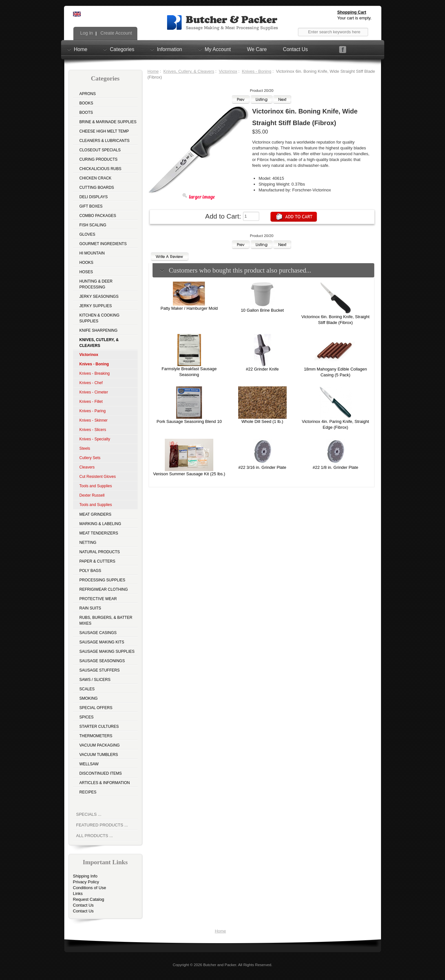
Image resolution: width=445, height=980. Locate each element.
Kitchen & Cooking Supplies (100, 318)
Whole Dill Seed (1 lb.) (262, 421)
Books (86, 103)
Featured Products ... (102, 825)
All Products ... (95, 836)
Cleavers (87, 467)
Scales (87, 689)
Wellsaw (89, 764)
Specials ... (89, 814)
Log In (86, 33)
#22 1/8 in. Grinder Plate (335, 467)
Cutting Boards (97, 188)
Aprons (88, 94)
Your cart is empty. (355, 18)
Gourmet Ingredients (103, 244)
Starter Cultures (99, 727)
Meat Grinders (95, 514)
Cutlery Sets (90, 458)
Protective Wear (98, 599)
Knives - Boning (256, 71)
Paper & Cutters (97, 561)
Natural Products (100, 552)
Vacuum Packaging (100, 745)
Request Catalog (89, 899)
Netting (88, 543)
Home (81, 49)
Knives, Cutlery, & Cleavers (189, 71)
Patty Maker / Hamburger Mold (189, 308)
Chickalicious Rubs (101, 169)
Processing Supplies (102, 580)
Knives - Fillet (91, 402)
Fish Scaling (93, 225)
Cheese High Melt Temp (104, 131)
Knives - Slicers (93, 430)
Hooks (86, 263)
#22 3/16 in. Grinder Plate (262, 467)
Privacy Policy (86, 882)
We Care (257, 49)
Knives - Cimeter (94, 392)
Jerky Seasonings (99, 296)
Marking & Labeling (100, 524)
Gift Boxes (91, 206)
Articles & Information (105, 783)
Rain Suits (90, 608)
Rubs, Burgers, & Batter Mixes (106, 620)
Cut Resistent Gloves (98, 477)
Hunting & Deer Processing (96, 284)
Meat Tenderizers (99, 533)
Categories (122, 49)
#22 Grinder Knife (262, 369)
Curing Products (99, 159)
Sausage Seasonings (102, 661)
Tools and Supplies (96, 486)
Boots (86, 113)
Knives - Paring (93, 411)
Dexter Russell (92, 495)
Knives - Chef (91, 383)
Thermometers (96, 736)
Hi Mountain (92, 253)
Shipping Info (85, 876)
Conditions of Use (90, 888)
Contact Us (295, 49)
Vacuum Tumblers (99, 755)
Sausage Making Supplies (107, 652)
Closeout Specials (100, 150)
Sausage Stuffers (100, 670)
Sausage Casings (98, 633)
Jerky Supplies (96, 306)
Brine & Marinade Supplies (108, 122)
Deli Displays (94, 197)
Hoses (86, 272)
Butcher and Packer (220, 965)
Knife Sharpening (99, 330)
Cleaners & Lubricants (105, 141)
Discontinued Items (101, 773)
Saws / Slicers (95, 680)
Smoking (89, 698)
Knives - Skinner (94, 420)
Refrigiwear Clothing (104, 589)
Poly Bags (90, 571)
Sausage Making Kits (102, 642)
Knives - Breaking (95, 373)
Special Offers (96, 708)
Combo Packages (98, 216)
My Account (218, 49)
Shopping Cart (352, 12)
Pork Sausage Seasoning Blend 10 (189, 421)
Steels (85, 448)
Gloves (87, 234)
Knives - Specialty (95, 439)
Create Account (116, 33)
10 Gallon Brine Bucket (262, 310)
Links (78, 894)
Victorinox (228, 71)
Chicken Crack (95, 178)
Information (170, 49)
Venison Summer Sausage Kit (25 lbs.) (189, 474)
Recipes (88, 792)
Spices (87, 717)
